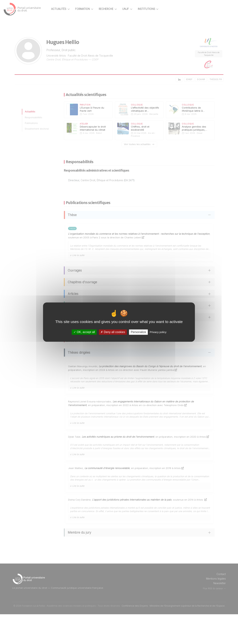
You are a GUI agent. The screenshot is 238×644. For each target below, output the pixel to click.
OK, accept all (84, 332)
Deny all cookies (113, 332)
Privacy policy (158, 332)
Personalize (138, 332)
